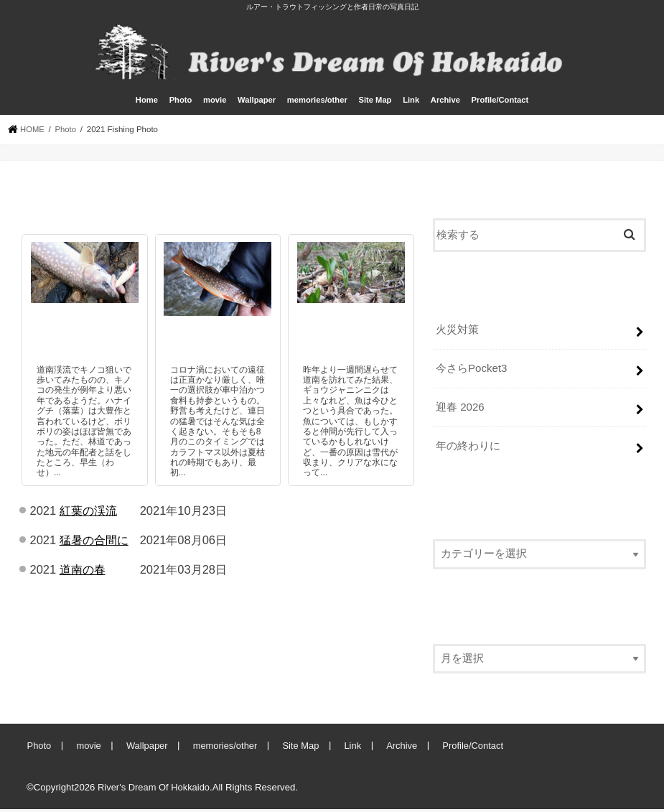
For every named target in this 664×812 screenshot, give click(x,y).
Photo (181, 106)
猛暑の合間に (94, 545)
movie (215, 106)
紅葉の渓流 (88, 515)
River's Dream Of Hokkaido (155, 789)
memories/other (317, 106)
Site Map (375, 106)
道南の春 (83, 574)
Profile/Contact (500, 106)
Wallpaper (257, 106)
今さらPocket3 (471, 373)
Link (411, 106)
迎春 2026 (460, 411)
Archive (445, 106)
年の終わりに (468, 449)
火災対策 (457, 335)
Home (147, 106)
